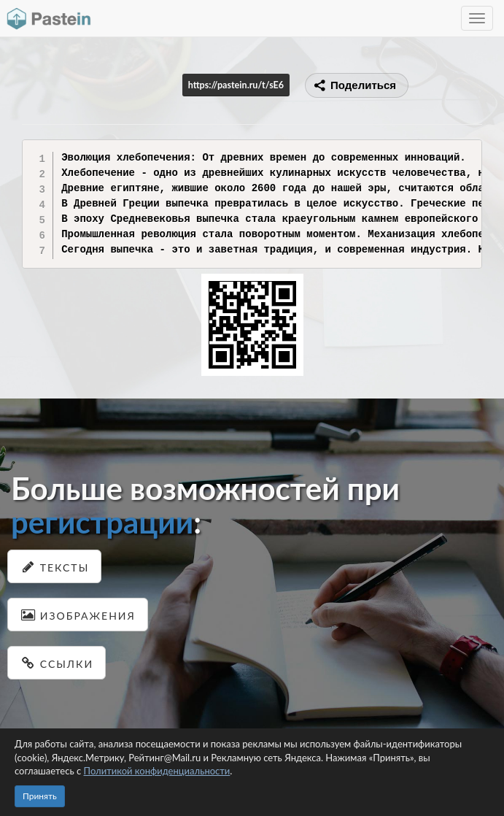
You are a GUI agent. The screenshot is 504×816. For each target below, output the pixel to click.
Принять (40, 796)
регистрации (102, 522)
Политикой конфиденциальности (157, 771)
